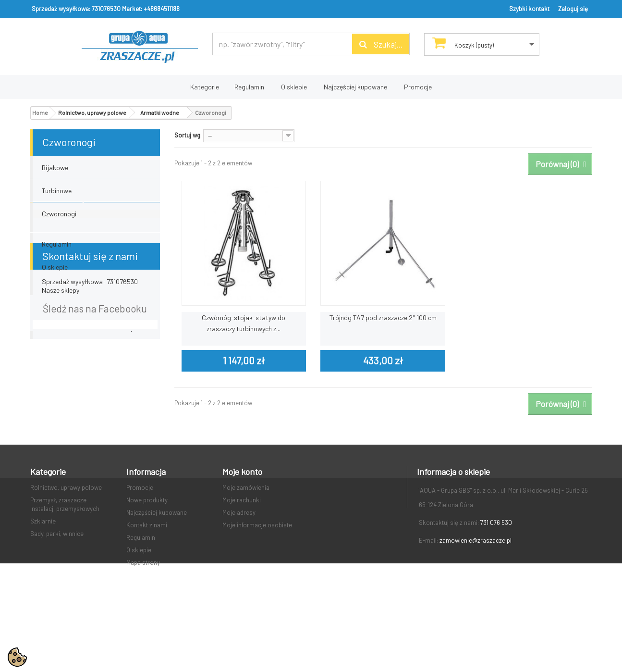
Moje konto (242, 525)
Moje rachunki (242, 553)
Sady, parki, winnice (57, 587)
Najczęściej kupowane (355, 87)
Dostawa (55, 261)
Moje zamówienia (246, 541)
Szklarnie (43, 574)
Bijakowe (55, 168)
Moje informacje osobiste (257, 578)
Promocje (418, 87)
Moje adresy (239, 566)
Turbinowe (57, 191)
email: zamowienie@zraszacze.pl (89, 426)
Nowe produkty (147, 553)
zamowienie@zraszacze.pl (476, 594)
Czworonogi (59, 214)
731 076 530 (496, 576)
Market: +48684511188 (151, 9)
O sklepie (294, 87)
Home (40, 112)
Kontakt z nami (147, 578)
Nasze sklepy (61, 330)
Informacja (66, 236)
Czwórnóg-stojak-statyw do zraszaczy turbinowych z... (244, 323)
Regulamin (249, 87)
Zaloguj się (573, 9)
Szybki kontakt (529, 9)
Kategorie (205, 87)
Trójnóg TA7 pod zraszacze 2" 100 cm (383, 317)
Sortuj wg (187, 135)
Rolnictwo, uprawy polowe (66, 541)
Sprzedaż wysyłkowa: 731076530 (76, 9)
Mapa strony (143, 616)
